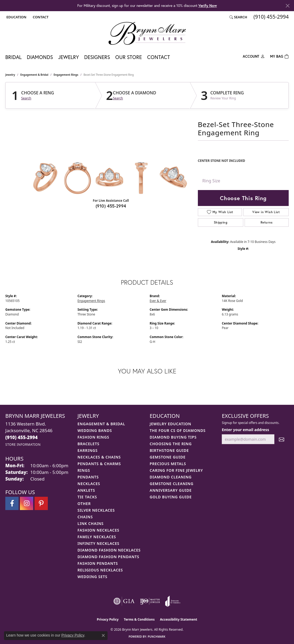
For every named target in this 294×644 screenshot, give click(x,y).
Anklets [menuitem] (86, 490)
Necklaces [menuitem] (89, 484)
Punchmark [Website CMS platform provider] (157, 637)
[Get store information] (23, 445)
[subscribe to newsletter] (282, 439)
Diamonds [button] (40, 57)
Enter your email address (245, 430)
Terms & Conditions (139, 619)
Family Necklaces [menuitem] (97, 537)
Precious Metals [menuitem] (168, 464)
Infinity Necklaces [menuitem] (99, 543)
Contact (159, 57)
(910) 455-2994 (111, 206)
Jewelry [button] (69, 57)
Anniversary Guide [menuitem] (171, 490)
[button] (16, 17)
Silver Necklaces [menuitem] (96, 510)
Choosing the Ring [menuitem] (171, 444)
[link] (40, 17)
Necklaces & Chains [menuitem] (99, 457)
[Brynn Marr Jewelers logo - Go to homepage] (147, 33)
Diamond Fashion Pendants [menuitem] (108, 557)
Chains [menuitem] (85, 517)
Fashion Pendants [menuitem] (98, 563)
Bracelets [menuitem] (88, 444)
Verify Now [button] (208, 5)
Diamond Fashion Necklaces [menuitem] (109, 550)
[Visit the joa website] (173, 601)
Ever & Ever (158, 301)
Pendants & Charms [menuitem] (99, 464)
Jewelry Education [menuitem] (171, 424)
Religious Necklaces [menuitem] (100, 570)
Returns (267, 222)
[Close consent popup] (103, 635)
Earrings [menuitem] (88, 450)
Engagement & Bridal (34, 75)
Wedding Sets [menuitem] (93, 577)
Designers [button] (97, 57)
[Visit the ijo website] (150, 601)
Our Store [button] (129, 57)
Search (26, 98)
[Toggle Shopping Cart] (279, 56)
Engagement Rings (66, 75)
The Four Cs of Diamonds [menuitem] (178, 430)
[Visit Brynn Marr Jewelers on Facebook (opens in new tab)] (12, 503)
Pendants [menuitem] (88, 477)
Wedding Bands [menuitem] (95, 430)
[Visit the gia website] (124, 601)
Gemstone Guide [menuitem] (168, 457)
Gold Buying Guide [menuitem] (171, 497)
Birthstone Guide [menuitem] (169, 450)
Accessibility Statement (178, 619)
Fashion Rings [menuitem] (93, 437)
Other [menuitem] (84, 504)
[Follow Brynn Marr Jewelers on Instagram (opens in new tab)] (27, 503)
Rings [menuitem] (84, 470)
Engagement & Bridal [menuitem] (101, 424)
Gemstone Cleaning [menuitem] (172, 484)
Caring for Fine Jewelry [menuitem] (176, 470)
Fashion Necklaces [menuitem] (99, 530)
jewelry (10, 75)
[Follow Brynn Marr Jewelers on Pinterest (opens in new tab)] (41, 503)
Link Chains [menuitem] (91, 523)
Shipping (221, 222)
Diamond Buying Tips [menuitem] (173, 437)
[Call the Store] (22, 437)
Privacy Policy (108, 619)
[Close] (287, 6)
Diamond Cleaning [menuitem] (171, 477)
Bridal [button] (13, 57)
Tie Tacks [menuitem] (87, 497)
